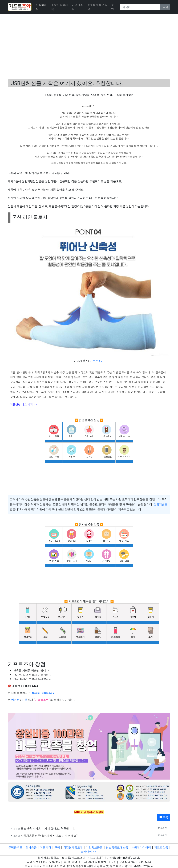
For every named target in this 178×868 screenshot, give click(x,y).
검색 (165, 7)
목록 (164, 817)
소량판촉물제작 (59, 7)
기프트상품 (161, 847)
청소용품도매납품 (117, 847)
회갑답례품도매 (73, 847)
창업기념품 (160, 504)
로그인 (114, 7)
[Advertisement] (89, 42)
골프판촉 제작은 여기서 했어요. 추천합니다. (48, 828)
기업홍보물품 (94, 847)
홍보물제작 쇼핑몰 (97, 7)
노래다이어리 (89, 852)
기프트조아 (97, 361)
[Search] (140, 7)
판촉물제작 (41, 7)
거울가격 (46, 847)
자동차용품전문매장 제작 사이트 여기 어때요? (49, 836)
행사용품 (31, 847)
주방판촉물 (15, 847)
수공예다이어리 (141, 847)
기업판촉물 (77, 7)
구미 (57, 847)
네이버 (15, 700)
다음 (25, 700)
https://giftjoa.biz (43, 693)
